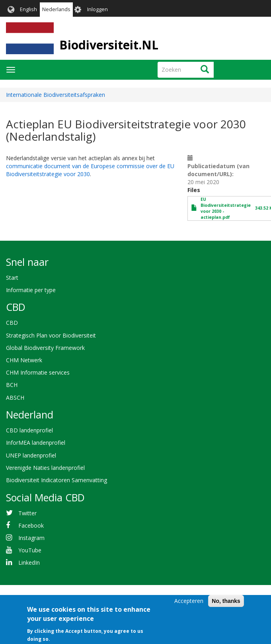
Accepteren (189, 606)
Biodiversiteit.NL (109, 45)
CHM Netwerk (24, 360)
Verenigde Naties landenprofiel (45, 468)
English (28, 9)
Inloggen (97, 9)
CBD (12, 323)
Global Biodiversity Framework (45, 348)
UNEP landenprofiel (31, 455)
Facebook (31, 525)
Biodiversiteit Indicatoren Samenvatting (57, 480)
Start (12, 278)
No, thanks (226, 606)
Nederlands (56, 9)
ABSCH (15, 398)
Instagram (31, 538)
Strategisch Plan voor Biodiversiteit (51, 335)
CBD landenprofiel (29, 430)
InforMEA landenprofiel (36, 443)
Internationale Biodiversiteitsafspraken (56, 95)
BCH (12, 385)
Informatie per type (31, 290)
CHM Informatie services (38, 372)
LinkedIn (29, 563)
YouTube (30, 550)
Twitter (27, 513)
